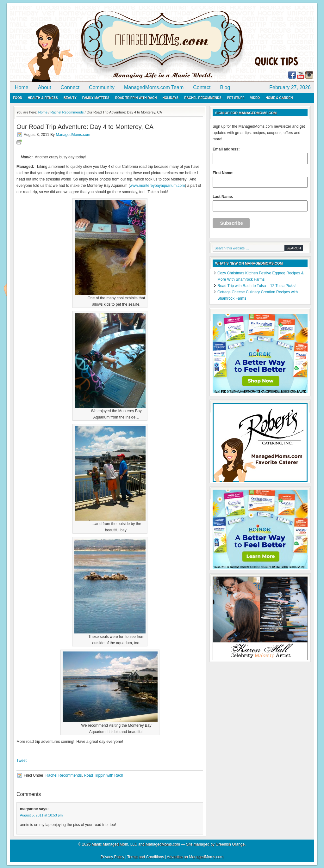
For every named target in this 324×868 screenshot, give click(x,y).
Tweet (22, 761)
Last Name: (260, 203)
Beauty (70, 98)
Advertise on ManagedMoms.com (195, 857)
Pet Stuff (236, 98)
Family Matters (96, 98)
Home (22, 87)
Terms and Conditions (146, 857)
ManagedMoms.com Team (154, 87)
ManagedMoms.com (83, 44)
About (45, 87)
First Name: (260, 179)
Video (255, 98)
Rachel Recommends (203, 98)
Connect (70, 87)
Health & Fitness (43, 98)
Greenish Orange (230, 844)
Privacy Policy (112, 857)
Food (18, 98)
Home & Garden (279, 98)
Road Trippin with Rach (136, 98)
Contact (202, 87)
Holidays (170, 98)
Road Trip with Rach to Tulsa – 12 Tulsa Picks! (256, 286)
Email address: (260, 156)
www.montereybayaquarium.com (157, 186)
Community (102, 87)
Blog (225, 87)
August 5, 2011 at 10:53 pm (41, 815)
